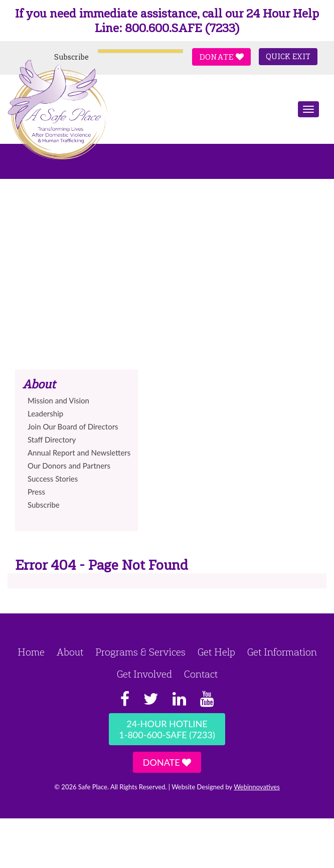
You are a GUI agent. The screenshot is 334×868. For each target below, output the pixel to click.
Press (36, 492)
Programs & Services (140, 652)
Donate (221, 57)
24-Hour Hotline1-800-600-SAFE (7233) (167, 729)
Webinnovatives (257, 787)
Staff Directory (52, 440)
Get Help (216, 652)
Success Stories (53, 479)
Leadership (45, 413)
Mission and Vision (58, 400)
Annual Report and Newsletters (79, 453)
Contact (201, 674)
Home (31, 652)
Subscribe (71, 57)
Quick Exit (288, 57)
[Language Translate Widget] (140, 51)
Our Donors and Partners (69, 466)
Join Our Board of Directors (73, 426)
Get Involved (144, 674)
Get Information (282, 652)
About (70, 652)
